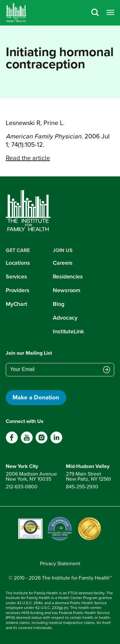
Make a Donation (36, 397)
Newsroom (67, 290)
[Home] (16, 13)
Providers (18, 290)
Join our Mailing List (29, 353)
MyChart (16, 304)
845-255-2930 (82, 487)
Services (16, 277)
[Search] (95, 13)
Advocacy (65, 318)
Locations (18, 263)
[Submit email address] (107, 370)
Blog (59, 304)
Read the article (28, 158)
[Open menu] (110, 13)
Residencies (68, 277)
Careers (63, 263)
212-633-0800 (22, 487)
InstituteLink (68, 331)
